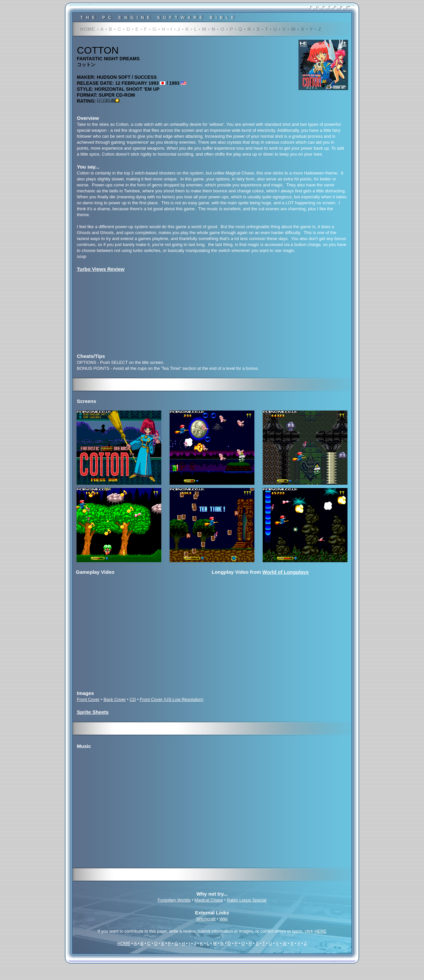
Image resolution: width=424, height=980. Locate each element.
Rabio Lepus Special (247, 900)
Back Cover (114, 699)
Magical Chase (209, 900)
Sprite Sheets (93, 712)
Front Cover (88, 699)
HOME (124, 943)
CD (133, 699)
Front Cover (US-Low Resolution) (172, 699)
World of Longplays (286, 572)
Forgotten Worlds (174, 900)
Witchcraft (206, 919)
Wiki (224, 919)
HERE (320, 931)
